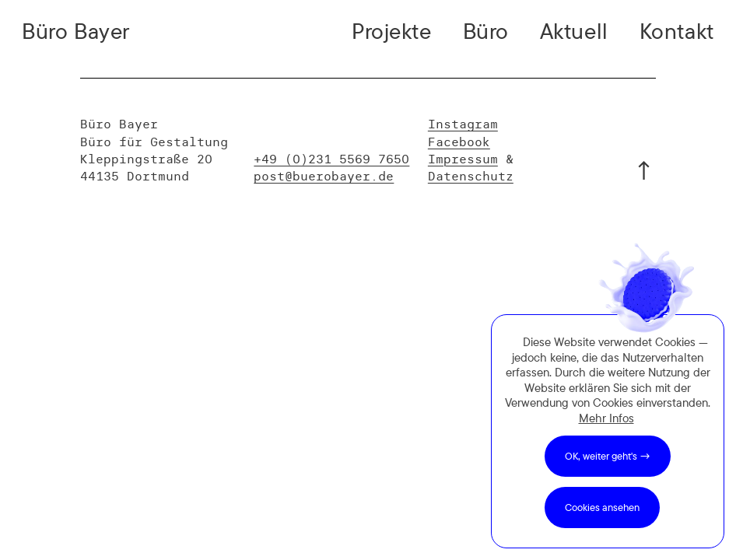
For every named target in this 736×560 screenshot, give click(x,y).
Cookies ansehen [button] (602, 507)
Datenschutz (471, 176)
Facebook (459, 142)
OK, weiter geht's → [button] (608, 456)
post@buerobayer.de (324, 176)
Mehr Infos (606, 418)
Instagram (463, 124)
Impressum (463, 159)
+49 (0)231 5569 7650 (331, 159)
